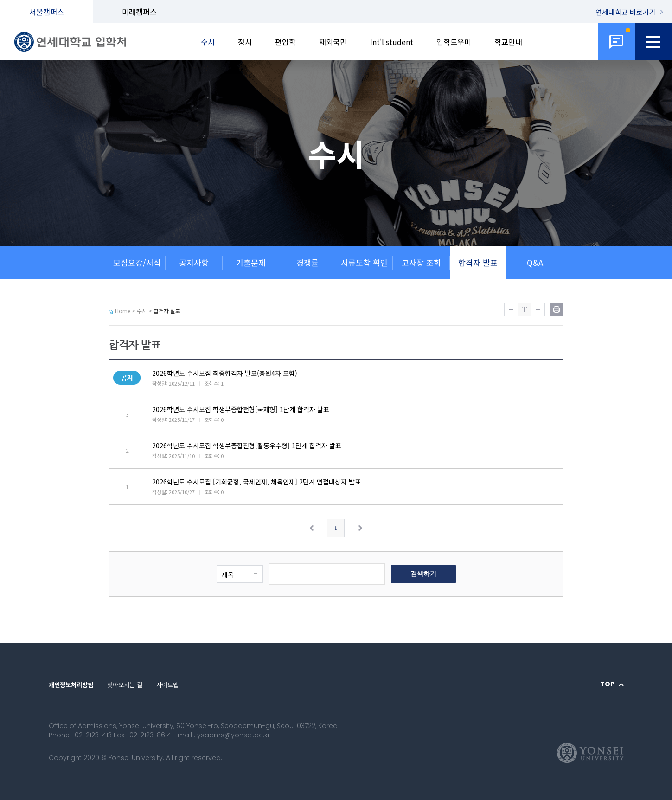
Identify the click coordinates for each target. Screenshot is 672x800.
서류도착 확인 (364, 262)
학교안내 (508, 42)
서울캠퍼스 (47, 12)
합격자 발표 (478, 262)
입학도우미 (454, 42)
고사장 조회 (421, 262)
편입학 (285, 42)
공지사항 (194, 262)
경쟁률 (307, 262)
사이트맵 (167, 684)
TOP (608, 684)
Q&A (535, 262)
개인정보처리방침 (71, 684)
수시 (208, 42)
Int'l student (392, 42)
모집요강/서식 (137, 262)
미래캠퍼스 (139, 12)
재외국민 (333, 42)
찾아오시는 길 (125, 684)
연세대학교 (626, 12)
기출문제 (251, 262)
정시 (245, 42)
